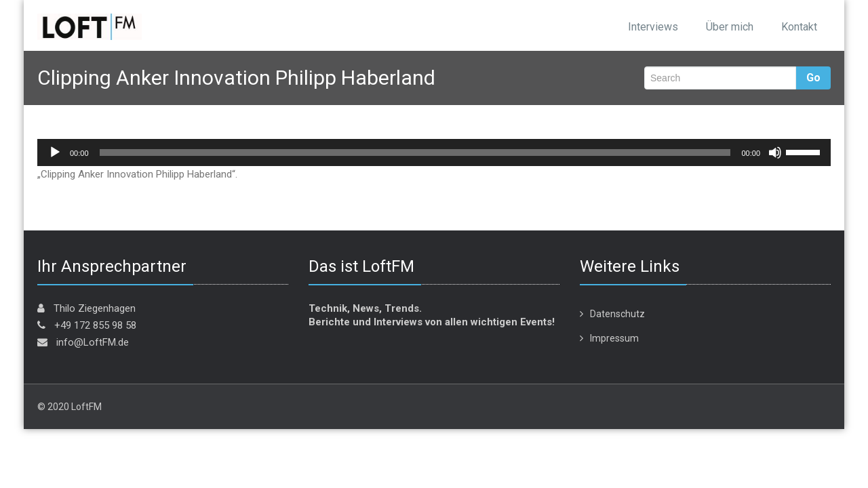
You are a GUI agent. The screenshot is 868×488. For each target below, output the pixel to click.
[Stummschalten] (775, 152)
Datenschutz (617, 314)
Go (813, 78)
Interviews (653, 27)
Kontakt (799, 27)
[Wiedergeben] (55, 152)
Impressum (614, 338)
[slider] (415, 152)
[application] (434, 152)
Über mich (730, 27)
